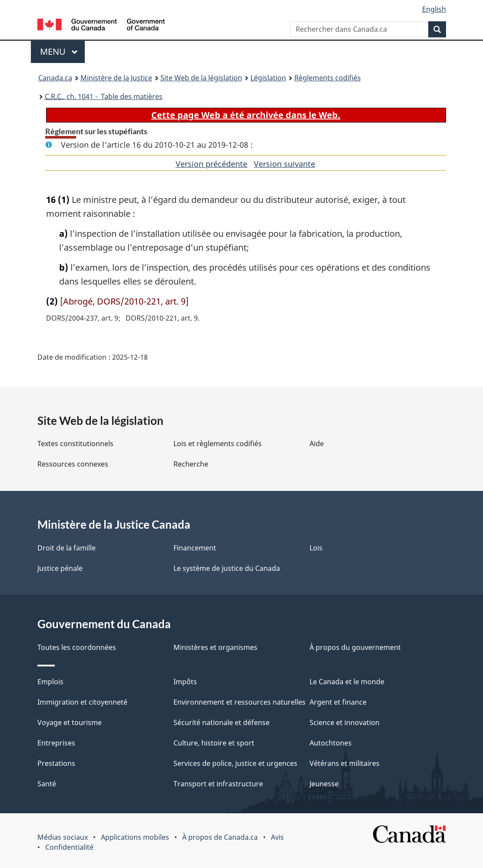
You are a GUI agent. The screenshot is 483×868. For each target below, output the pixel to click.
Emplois (50, 682)
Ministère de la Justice (116, 78)
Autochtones (331, 743)
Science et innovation (345, 722)
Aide (317, 444)
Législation (268, 78)
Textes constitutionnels (75, 444)
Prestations (56, 763)
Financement (195, 548)
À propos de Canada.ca (220, 837)
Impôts (185, 682)
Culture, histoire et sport (214, 743)
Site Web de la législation (201, 78)
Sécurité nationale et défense (222, 722)
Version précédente (212, 164)
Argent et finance (338, 702)
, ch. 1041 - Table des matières (104, 96)
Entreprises (56, 743)
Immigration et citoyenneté (82, 702)
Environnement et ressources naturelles (240, 702)
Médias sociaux (63, 837)
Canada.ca (55, 78)
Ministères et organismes (215, 647)
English (434, 9)
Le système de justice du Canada (227, 568)
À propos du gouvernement (355, 647)
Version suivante (285, 164)
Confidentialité (69, 847)
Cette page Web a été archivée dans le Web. (246, 115)
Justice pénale (60, 568)
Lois (316, 548)
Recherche (191, 464)
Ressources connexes (73, 464)
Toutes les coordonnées (77, 647)
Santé (47, 784)
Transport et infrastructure (218, 784)
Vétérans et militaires (345, 763)
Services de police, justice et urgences (235, 763)
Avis (277, 837)
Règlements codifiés (328, 78)
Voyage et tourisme (70, 722)
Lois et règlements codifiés (218, 444)
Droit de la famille (67, 548)
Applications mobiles (135, 837)
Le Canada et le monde (347, 682)
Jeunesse (324, 784)
